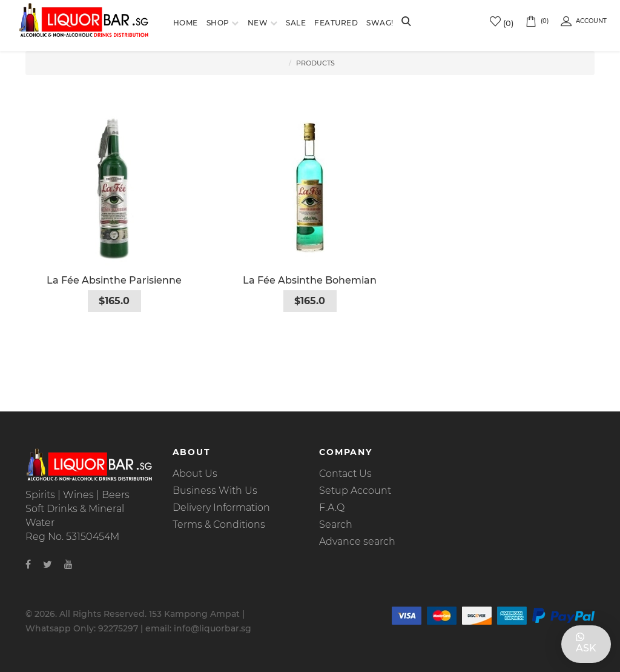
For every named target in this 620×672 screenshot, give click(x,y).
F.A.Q (332, 507)
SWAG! (380, 23)
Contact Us (345, 474)
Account (584, 21)
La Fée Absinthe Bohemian (310, 280)
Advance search (357, 541)
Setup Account (355, 491)
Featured (336, 23)
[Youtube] (68, 564)
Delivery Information (221, 507)
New (258, 23)
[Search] (406, 22)
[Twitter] (48, 564)
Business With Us (215, 491)
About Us (195, 474)
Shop (218, 23)
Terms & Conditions (219, 524)
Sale (296, 23)
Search (336, 524)
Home (186, 23)
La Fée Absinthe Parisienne (114, 280)
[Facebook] (28, 564)
